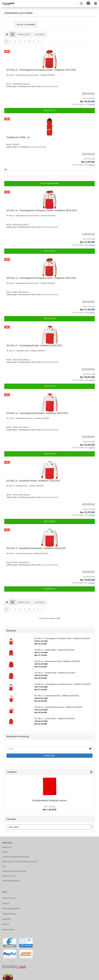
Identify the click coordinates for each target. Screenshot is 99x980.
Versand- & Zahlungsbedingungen (16, 857)
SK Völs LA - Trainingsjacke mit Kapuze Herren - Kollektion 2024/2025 (41, 278)
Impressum (7, 847)
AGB (4, 866)
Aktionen (6, 924)
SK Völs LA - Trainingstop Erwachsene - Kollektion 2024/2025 (37, 413)
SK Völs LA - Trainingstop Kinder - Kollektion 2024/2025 (34, 346)
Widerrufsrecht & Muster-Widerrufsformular (20, 862)
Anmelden (49, 756)
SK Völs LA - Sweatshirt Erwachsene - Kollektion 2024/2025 (36, 548)
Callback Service (9, 876)
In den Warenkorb (49, 184)
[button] (7, 35)
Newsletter (7, 919)
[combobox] (24, 35)
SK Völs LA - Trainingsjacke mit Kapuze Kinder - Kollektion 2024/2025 (41, 70)
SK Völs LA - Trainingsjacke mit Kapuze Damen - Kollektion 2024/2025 (42, 210)
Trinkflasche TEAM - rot (18, 137)
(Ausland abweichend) (50, 86)
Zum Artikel (50, 110)
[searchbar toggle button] (81, 4)
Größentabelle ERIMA (11, 881)
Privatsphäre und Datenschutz (14, 871)
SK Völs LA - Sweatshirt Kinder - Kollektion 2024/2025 (33, 481)
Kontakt (5, 852)
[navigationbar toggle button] (95, 4)
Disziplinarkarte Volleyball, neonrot (49, 800)
